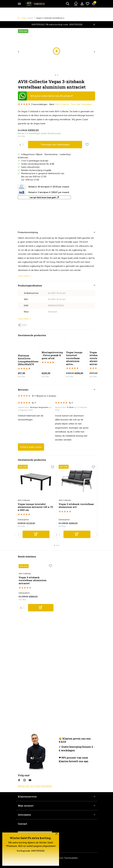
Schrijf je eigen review (31, 447)
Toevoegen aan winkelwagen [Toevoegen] (55, 144)
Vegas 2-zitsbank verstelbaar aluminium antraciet (96, 358)
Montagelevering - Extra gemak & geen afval (52, 355)
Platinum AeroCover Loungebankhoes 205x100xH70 (28, 360)
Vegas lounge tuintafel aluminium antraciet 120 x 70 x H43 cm (35, 507)
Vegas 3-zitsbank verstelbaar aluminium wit (76, 506)
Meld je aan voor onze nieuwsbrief (35, 786)
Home (31, 18)
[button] (56, 75)
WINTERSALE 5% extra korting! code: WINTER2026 (57, 24)
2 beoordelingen (33, 104)
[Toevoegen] (36, 534)
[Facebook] (19, 780)
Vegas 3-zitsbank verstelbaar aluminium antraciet (32, 580)
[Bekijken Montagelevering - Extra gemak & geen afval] (52, 345)
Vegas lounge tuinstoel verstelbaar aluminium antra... (74, 358)
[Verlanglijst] (88, 4)
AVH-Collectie (62, 104)
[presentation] (19, 52)
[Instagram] (25, 780)
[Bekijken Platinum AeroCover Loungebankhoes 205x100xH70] (28, 347)
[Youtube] (30, 780)
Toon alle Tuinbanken (81, 104)
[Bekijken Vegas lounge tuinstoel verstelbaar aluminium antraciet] (76, 345)
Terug (22, 18)
